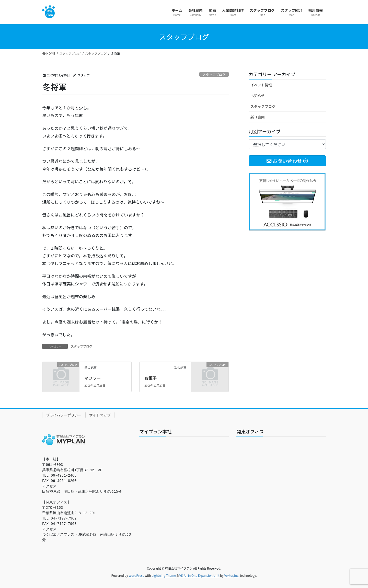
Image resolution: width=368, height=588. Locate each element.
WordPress (136, 575)
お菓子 (151, 378)
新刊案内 (258, 117)
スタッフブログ (214, 74)
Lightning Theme (164, 575)
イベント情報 (261, 85)
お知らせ (258, 96)
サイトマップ (100, 415)
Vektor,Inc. (232, 575)
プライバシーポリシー (64, 415)
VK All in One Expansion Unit (199, 575)
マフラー (93, 378)
